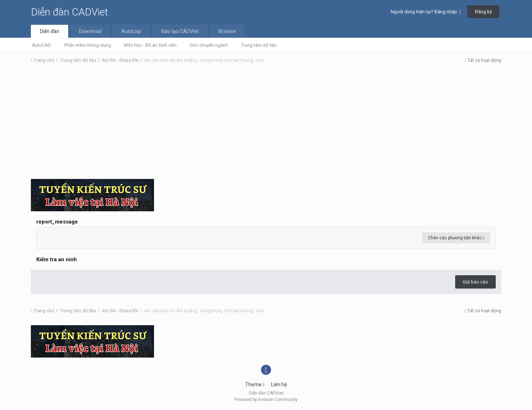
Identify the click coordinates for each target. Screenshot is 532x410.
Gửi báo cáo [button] (475, 282)
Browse (227, 31)
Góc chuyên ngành (209, 45)
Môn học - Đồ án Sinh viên (150, 45)
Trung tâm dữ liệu (259, 45)
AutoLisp (131, 31)
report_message (57, 222)
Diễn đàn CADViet (69, 12)
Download (90, 31)
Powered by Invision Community (266, 400)
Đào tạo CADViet (180, 31)
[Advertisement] (266, 123)
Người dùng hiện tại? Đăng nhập (426, 12)
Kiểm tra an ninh (57, 259)
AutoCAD (42, 45)
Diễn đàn (50, 31)
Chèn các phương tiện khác (456, 238)
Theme (255, 384)
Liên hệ (279, 384)
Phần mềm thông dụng (88, 45)
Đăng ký (483, 12)
